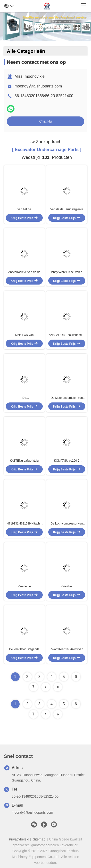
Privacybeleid (19, 839)
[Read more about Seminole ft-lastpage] (58, 714)
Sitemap (39, 839)
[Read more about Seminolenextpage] (46, 714)
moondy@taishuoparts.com (38, 86)
